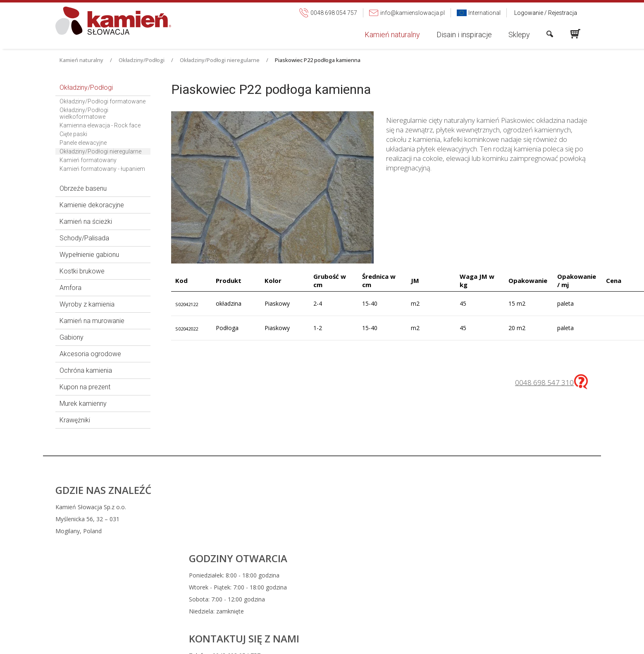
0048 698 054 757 (376, 507)
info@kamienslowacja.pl (380, 519)
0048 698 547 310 (544, 382)
